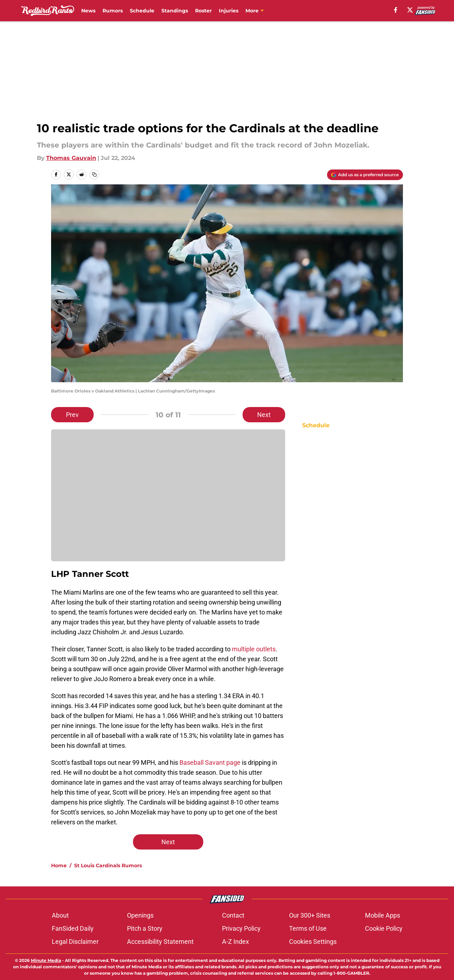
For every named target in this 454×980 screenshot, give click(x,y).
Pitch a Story (145, 928)
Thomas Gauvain (71, 158)
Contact (233, 915)
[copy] (94, 174)
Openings (140, 915)
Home (59, 865)
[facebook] (396, 10)
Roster (203, 11)
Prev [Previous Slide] (72, 415)
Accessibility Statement (160, 942)
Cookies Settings (313, 942)
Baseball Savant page (210, 762)
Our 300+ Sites (310, 915)
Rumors (113, 11)
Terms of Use (308, 928)
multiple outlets (254, 649)
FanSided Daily (73, 928)
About (60, 915)
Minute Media (46, 960)
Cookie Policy (384, 928)
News (88, 11)
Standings (175, 11)
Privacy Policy (241, 928)
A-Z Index (236, 942)
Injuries (229, 11)
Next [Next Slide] (264, 415)
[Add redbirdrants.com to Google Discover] (365, 175)
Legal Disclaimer (75, 942)
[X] (410, 10)
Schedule (142, 11)
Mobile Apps (383, 915)
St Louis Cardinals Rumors (108, 865)
